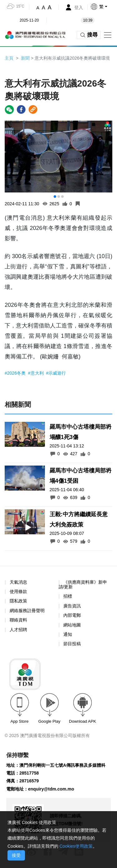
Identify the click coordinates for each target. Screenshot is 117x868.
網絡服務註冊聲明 (27, 611)
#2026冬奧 (16, 373)
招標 (68, 596)
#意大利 (37, 373)
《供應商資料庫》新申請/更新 (83, 584)
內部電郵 (72, 615)
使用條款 (18, 592)
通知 (68, 634)
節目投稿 (72, 644)
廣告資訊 (72, 606)
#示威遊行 (56, 373)
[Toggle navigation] (108, 35)
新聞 (25, 58)
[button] (104, 7)
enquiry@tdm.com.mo (51, 789)
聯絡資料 (18, 620)
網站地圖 (72, 625)
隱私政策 (18, 601)
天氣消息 (18, 582)
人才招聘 (18, 630)
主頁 (9, 58)
